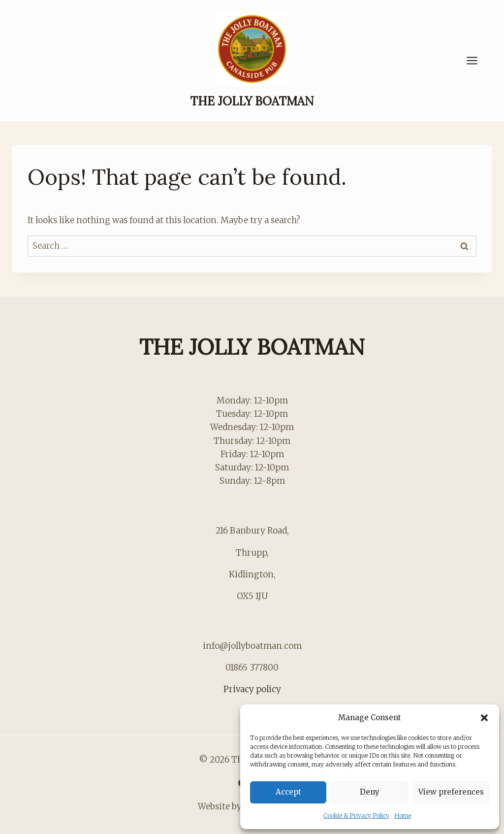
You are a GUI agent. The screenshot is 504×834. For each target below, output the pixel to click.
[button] (484, 718)
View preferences (451, 792)
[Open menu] (477, 60)
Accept (288, 792)
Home (403, 816)
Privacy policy (252, 689)
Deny (370, 792)
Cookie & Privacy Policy (356, 816)
